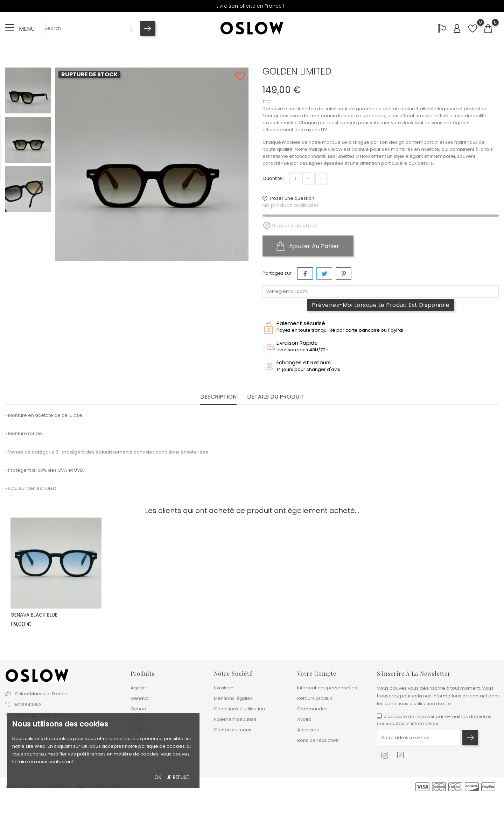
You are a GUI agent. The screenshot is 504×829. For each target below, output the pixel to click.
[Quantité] (295, 178)
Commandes (312, 709)
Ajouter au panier (308, 246)
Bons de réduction (318, 740)
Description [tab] (218, 397)
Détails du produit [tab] (276, 397)
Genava (140, 698)
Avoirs (304, 719)
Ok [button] (158, 777)
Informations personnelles (327, 688)
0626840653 (27, 705)
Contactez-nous (233, 730)
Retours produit (315, 698)
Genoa (138, 709)
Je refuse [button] (178, 777)
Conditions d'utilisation (239, 709)
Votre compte (317, 673)
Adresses (308, 730)
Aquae (138, 688)
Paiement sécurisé (235, 719)
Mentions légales (233, 698)
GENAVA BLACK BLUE (34, 615)
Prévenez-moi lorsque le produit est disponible (381, 305)
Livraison (224, 688)
